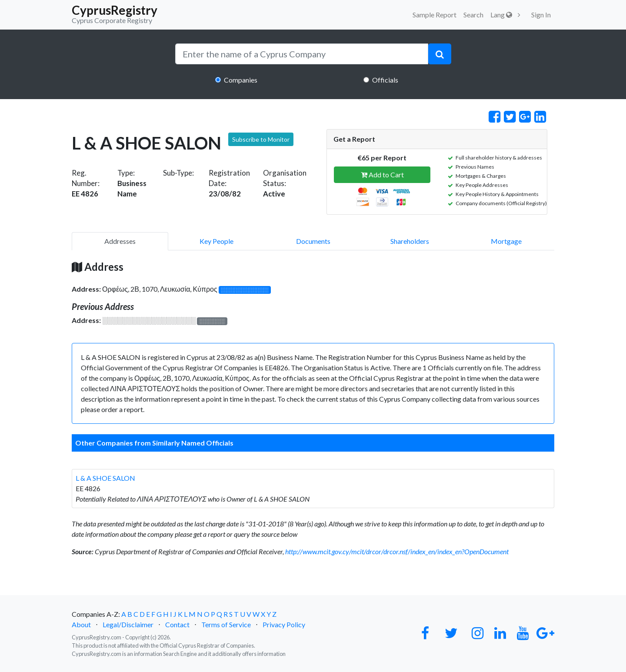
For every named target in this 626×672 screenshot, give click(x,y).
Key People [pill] (216, 241)
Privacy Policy (284, 624)
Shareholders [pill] (410, 241)
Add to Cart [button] (382, 175)
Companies (241, 80)
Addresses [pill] (120, 241)
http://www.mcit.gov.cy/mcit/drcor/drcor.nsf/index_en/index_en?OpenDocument (397, 551)
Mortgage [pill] (506, 241)
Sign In (541, 15)
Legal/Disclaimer (128, 624)
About (81, 624)
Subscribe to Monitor (261, 139)
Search (473, 15)
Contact (177, 624)
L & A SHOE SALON (105, 478)
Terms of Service (226, 624)
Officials (385, 80)
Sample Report (435, 15)
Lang (501, 15)
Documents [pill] (313, 241)
